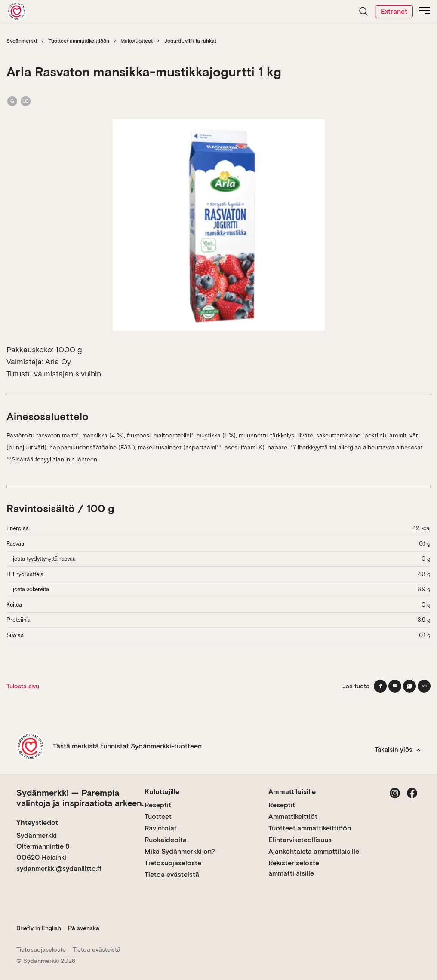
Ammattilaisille (292, 792)
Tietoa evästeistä (172, 875)
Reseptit (158, 805)
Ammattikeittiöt (293, 817)
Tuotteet (158, 817)
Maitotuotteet (137, 41)
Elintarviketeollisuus (300, 840)
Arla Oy (58, 362)
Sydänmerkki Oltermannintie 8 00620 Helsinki (43, 846)
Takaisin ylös (398, 750)
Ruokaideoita (166, 840)
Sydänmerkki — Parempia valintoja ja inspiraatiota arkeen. (80, 798)
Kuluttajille (162, 792)
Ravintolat (161, 828)
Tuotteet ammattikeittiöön (79, 41)
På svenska (84, 928)
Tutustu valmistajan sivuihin (54, 374)
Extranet (394, 11)
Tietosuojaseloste (173, 863)
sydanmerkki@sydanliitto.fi (59, 869)
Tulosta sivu (23, 686)
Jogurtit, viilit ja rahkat (190, 41)
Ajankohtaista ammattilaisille (314, 851)
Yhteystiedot (37, 823)
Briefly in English (39, 928)
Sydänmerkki (22, 41)
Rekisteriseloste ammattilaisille (294, 868)
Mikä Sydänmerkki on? (180, 851)
